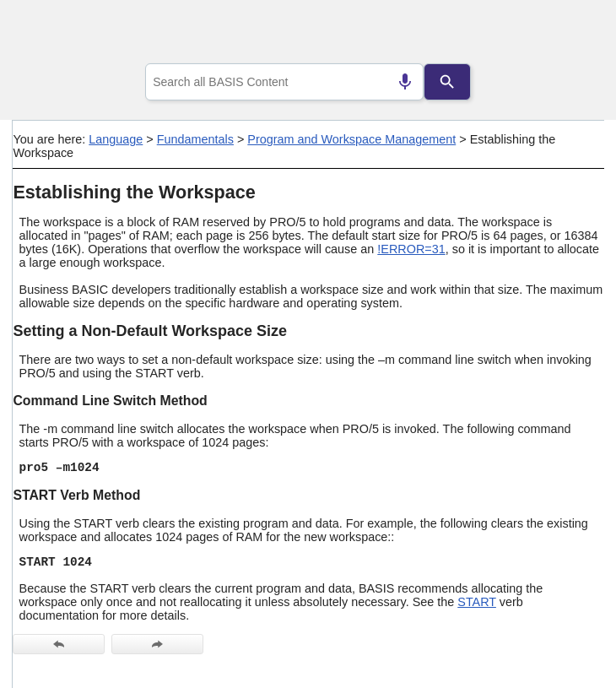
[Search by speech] (405, 82)
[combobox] (284, 82)
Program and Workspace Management (351, 139)
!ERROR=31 (411, 249)
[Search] (447, 82)
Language (116, 139)
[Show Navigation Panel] (570, 35)
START (477, 602)
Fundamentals (195, 139)
